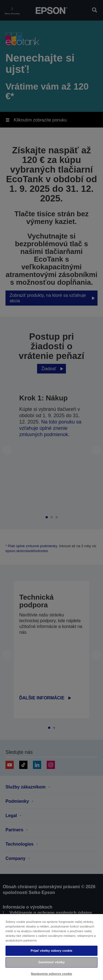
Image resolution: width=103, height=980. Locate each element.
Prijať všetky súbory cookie (51, 951)
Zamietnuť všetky (51, 962)
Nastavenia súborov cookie (51, 974)
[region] (51, 947)
